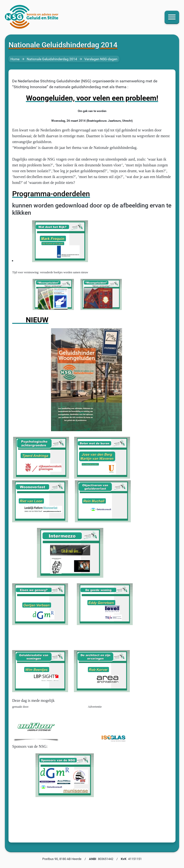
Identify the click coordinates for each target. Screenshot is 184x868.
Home (15, 59)
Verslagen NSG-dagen (101, 59)
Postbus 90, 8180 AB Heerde (62, 859)
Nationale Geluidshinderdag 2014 (52, 59)
